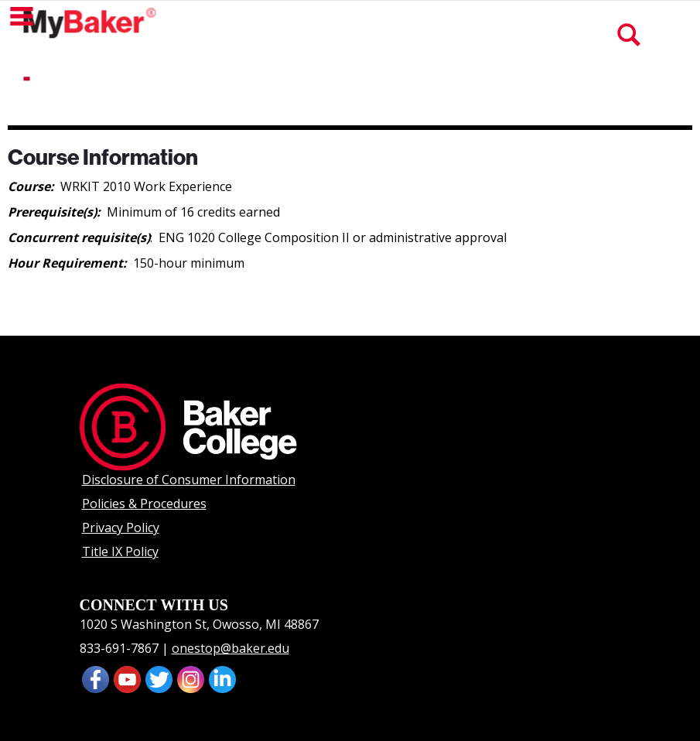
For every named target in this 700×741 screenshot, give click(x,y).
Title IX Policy (120, 551)
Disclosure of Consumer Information (189, 480)
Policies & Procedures (144, 504)
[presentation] (127, 678)
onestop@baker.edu (230, 648)
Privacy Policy (121, 528)
